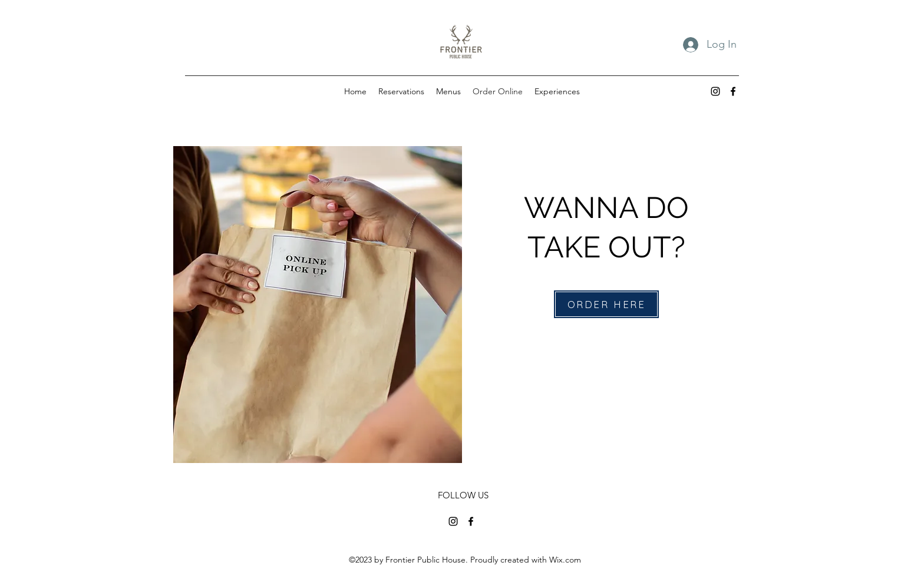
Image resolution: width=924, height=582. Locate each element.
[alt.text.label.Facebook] (733, 91)
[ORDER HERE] (606, 304)
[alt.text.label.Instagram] (715, 91)
